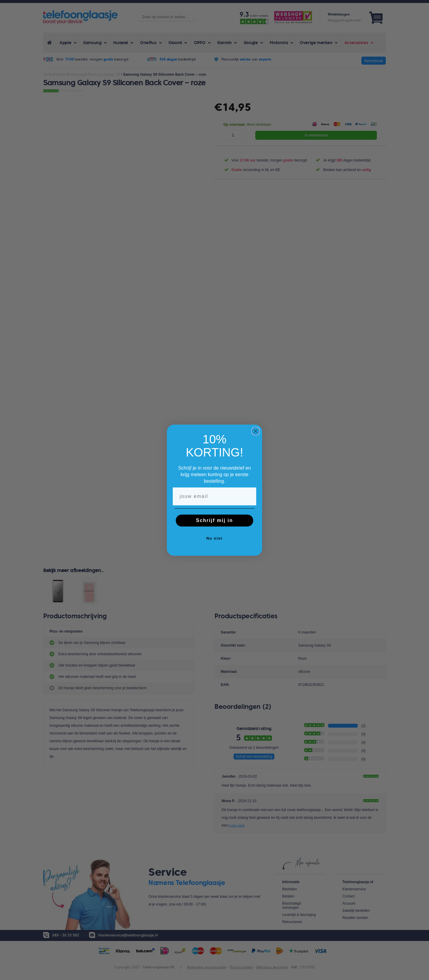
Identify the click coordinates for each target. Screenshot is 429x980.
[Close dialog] (256, 431)
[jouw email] (214, 496)
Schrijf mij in (214, 520)
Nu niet (215, 538)
